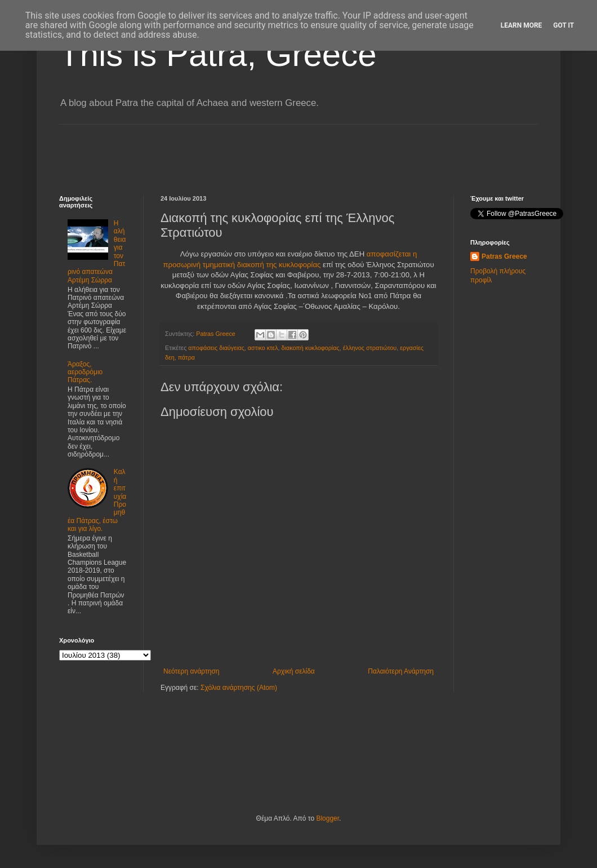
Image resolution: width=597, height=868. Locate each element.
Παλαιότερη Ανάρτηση (401, 671)
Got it (563, 25)
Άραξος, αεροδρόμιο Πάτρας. (85, 372)
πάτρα (186, 357)
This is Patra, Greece (218, 54)
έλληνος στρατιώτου (370, 348)
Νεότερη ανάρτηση (191, 671)
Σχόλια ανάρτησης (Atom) (239, 688)
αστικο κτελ (263, 348)
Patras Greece (504, 256)
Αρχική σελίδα (294, 671)
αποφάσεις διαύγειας (216, 348)
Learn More (522, 25)
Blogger (328, 818)
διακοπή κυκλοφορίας (311, 348)
